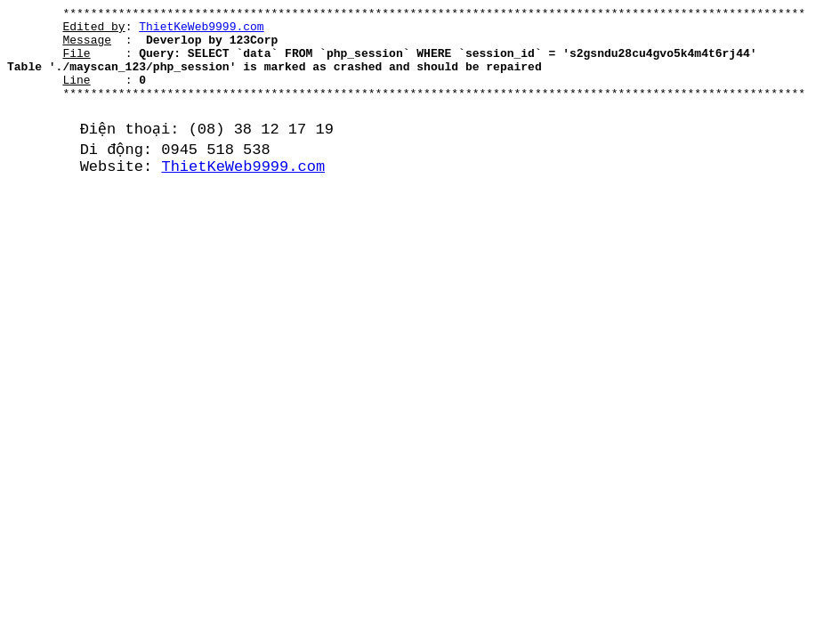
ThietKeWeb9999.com (201, 31)
